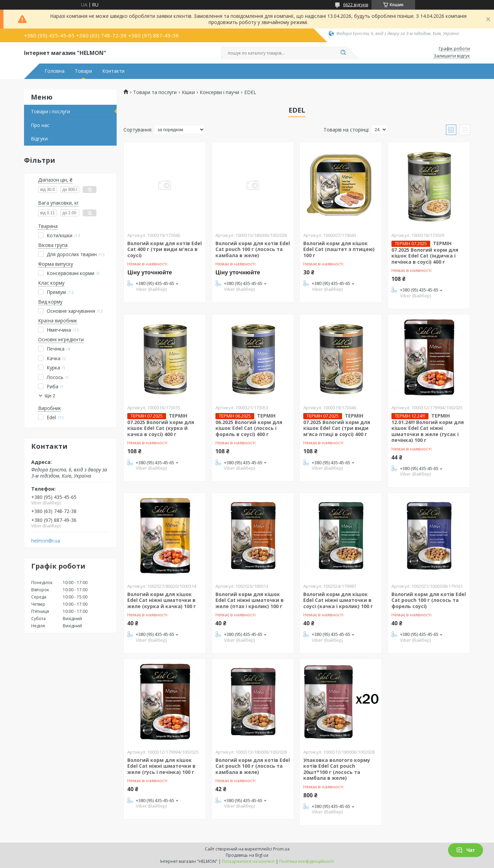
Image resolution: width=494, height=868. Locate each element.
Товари (83, 71)
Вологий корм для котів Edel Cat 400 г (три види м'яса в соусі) (164, 249)
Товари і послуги (50, 111)
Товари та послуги (155, 92)
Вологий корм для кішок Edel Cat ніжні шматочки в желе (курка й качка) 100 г (162, 600)
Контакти (113, 71)
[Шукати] (343, 53)
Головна (55, 71)
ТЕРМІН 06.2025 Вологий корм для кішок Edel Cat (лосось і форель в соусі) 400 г (249, 425)
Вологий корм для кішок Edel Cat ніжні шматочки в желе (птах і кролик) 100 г (250, 600)
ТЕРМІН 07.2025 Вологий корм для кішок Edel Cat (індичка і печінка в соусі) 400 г (425, 253)
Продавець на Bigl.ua (247, 855)
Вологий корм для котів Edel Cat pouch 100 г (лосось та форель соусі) (429, 600)
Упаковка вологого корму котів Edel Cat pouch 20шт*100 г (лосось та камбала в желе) (337, 769)
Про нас (40, 125)
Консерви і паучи (219, 92)
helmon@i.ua (46, 541)
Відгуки (39, 139)
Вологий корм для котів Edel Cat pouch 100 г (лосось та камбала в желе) (253, 249)
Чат (466, 850)
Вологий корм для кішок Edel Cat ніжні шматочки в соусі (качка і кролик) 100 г (338, 600)
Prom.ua (281, 849)
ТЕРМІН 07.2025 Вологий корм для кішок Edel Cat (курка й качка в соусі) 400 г (161, 425)
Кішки (188, 92)
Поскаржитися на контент (248, 861)
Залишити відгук (452, 56)
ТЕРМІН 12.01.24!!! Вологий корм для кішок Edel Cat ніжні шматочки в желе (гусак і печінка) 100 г (428, 428)
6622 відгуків (356, 5)
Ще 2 (50, 396)
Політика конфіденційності (307, 861)
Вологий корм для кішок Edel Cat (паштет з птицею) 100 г (339, 249)
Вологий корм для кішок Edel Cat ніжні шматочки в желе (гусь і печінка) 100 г (161, 766)
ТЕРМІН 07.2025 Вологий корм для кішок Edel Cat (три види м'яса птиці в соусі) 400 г (337, 425)
